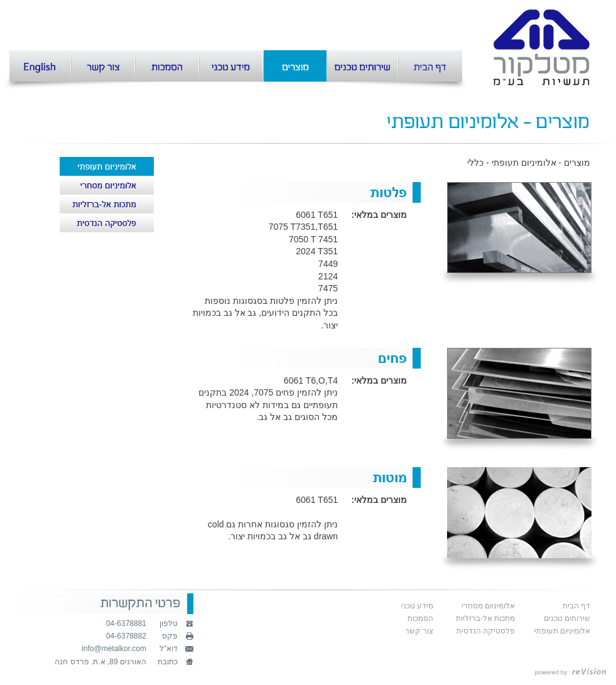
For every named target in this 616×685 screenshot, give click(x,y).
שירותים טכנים (567, 618)
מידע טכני (417, 606)
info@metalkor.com (114, 649)
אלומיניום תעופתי (562, 631)
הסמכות (420, 618)
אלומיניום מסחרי (488, 606)
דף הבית (576, 606)
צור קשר (419, 631)
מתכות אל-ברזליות (485, 618)
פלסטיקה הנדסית (486, 631)
